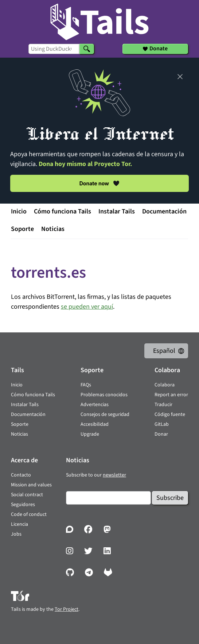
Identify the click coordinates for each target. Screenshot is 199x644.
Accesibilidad (95, 424)
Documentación (164, 211)
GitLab (162, 424)
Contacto (21, 475)
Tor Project (67, 609)
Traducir (163, 405)
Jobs (16, 534)
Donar (161, 434)
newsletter (114, 475)
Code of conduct (29, 514)
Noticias (53, 229)
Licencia (19, 524)
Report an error (171, 395)
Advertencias (95, 405)
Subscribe (170, 498)
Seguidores (23, 505)
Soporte (22, 229)
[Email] (108, 498)
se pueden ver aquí (87, 307)
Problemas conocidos (104, 395)
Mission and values (31, 485)
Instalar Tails (117, 211)
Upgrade (90, 434)
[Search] (87, 49)
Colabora (165, 385)
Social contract (27, 495)
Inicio (19, 211)
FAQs (86, 385)
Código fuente (170, 414)
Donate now (100, 183)
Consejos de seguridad (105, 414)
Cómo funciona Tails (63, 211)
